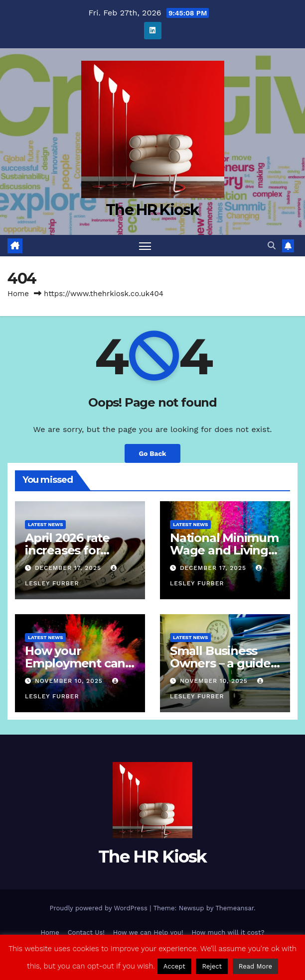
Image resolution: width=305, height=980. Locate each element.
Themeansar (234, 908)
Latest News (45, 524)
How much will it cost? (228, 932)
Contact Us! (86, 932)
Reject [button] (212, 966)
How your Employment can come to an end (75, 663)
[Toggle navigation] (145, 246)
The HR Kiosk (152, 210)
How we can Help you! (148, 932)
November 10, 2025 (70, 681)
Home (18, 294)
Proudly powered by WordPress (99, 908)
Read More (255, 966)
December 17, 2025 (69, 568)
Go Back (152, 453)
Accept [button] (174, 966)
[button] (272, 246)
